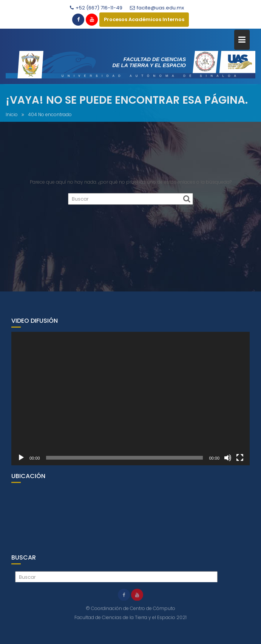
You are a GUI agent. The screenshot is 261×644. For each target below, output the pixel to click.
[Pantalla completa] (240, 461)
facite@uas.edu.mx (157, 8)
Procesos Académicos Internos (144, 19)
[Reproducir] (21, 461)
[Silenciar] (228, 461)
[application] (130, 401)
